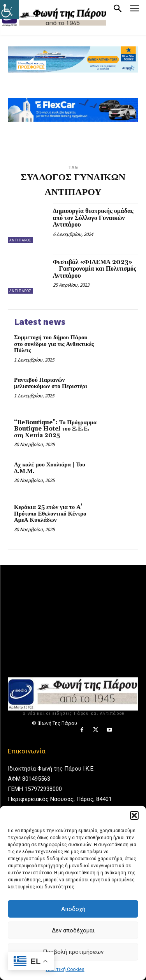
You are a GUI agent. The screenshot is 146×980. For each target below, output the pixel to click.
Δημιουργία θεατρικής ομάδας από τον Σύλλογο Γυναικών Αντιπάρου (93, 218)
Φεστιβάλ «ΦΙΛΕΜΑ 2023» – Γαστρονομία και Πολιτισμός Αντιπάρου (95, 269)
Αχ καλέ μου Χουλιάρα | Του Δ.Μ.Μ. (50, 468)
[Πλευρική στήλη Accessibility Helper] (9, 9)
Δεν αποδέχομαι (73, 930)
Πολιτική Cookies (65, 969)
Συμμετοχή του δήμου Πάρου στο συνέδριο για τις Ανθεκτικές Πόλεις (54, 344)
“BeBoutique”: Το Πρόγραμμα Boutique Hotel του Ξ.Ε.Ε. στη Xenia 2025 (55, 429)
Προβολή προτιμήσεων (73, 952)
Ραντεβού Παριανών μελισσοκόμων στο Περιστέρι (51, 383)
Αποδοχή (73, 909)
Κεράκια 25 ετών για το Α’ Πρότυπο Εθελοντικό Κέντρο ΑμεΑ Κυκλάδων (50, 514)
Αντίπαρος (20, 240)
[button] (134, 815)
